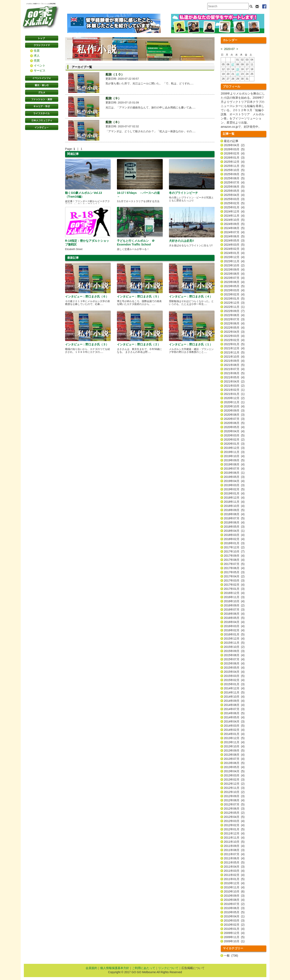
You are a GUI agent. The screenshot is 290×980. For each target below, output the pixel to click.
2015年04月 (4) (234, 672)
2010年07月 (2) (234, 904)
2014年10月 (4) (234, 697)
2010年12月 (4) (234, 883)
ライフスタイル (42, 113)
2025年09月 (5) (234, 174)
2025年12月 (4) (234, 162)
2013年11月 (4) (234, 742)
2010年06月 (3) (234, 908)
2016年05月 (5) (234, 618)
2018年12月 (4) (234, 498)
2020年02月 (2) (234, 440)
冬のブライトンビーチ (183, 193)
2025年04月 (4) (234, 195)
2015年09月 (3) (234, 651)
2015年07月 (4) (234, 659)
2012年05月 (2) (234, 813)
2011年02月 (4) (234, 875)
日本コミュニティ (42, 120)
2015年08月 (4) (234, 655)
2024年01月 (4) (234, 253)
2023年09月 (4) (234, 270)
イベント (40, 66)
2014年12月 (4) (234, 688)
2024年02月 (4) (234, 249)
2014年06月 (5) (234, 713)
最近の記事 (231, 141)
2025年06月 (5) (234, 187)
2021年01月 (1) (234, 394)
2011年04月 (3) (234, 867)
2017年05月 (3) (234, 572)
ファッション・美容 (42, 99)
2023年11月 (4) (234, 261)
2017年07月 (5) (234, 564)
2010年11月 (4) (234, 887)
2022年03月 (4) (234, 336)
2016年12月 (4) (234, 593)
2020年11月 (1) (234, 402)
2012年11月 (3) (234, 788)
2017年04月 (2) (234, 576)
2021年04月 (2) (234, 381)
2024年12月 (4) (234, 211)
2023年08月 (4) (234, 274)
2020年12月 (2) (234, 398)
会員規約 (91, 968)
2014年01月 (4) (234, 734)
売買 (37, 61)
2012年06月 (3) (234, 809)
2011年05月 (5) (234, 862)
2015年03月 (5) (234, 676)
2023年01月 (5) (234, 299)
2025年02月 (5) (234, 203)
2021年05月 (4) (234, 377)
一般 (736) (231, 956)
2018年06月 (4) (234, 522)
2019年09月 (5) (234, 460)
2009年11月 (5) (234, 937)
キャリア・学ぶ (42, 106)
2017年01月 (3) (234, 589)
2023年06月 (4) (234, 282)
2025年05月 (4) (234, 191)
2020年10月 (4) (234, 406)
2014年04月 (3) (234, 721)
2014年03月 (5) (234, 726)
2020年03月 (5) (234, 435)
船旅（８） (113, 122)
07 (233, 64)
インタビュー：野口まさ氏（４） (191, 296)
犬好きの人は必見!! (181, 241)
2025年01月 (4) (234, 207)
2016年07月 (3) (234, 610)
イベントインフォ (42, 78)
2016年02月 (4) (234, 630)
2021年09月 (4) (234, 361)
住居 (37, 51)
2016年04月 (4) (234, 622)
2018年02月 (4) (234, 539)
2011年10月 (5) (234, 842)
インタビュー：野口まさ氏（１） (191, 344)
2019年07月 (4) (234, 469)
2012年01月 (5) (234, 829)
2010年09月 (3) (234, 896)
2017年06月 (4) (234, 568)
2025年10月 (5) (234, 170)
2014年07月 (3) (234, 709)
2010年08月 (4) (234, 900)
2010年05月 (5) (234, 912)
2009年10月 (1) (234, 941)
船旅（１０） (115, 74)
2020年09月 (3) (234, 410)
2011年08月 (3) (234, 850)
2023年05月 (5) (234, 286)
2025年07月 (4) (234, 182)
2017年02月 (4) (234, 585)
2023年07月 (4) (234, 278)
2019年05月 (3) (234, 477)
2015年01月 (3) (234, 684)
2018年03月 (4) (234, 535)
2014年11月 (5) (234, 692)
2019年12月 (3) (234, 448)
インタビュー (42, 128)
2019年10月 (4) (234, 456)
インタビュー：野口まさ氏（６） (87, 296)
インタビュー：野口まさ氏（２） (139, 344)
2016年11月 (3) (234, 597)
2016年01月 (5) (234, 634)
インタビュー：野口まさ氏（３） (87, 344)
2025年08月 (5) (234, 178)
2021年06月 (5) (234, 373)
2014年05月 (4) (234, 717)
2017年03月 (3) (234, 580)
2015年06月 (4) (234, 663)
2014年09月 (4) (234, 701)
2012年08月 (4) (234, 800)
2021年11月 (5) (234, 352)
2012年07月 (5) (234, 804)
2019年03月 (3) (234, 485)
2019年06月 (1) (234, 473)
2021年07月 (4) (234, 369)
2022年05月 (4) (234, 328)
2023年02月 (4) (234, 294)
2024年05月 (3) (234, 240)
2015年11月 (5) (234, 643)
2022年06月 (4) (234, 323)
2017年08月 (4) (234, 560)
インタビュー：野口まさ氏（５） (139, 296)
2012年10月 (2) (234, 792)
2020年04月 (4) (234, 431)
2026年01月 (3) (234, 158)
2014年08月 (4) (234, 705)
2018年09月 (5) (234, 510)
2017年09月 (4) (234, 556)
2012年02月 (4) (234, 825)
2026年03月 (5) (234, 149)
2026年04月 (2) (234, 145)
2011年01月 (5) (234, 879)
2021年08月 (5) (234, 365)
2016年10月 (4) (234, 601)
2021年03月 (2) (234, 386)
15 (237, 69)
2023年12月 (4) (234, 257)
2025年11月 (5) (234, 166)
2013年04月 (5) (234, 771)
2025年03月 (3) (234, 199)
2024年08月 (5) (234, 228)
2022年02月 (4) (234, 340)
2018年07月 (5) (234, 518)
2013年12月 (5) (234, 738)
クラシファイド (42, 45)
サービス (40, 70)
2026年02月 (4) (234, 153)
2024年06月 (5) (234, 236)
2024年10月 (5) (234, 220)
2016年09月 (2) (234, 605)
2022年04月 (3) (234, 332)
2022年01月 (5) (234, 344)
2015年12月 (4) (234, 639)
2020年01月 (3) (234, 444)
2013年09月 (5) (234, 750)
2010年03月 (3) (234, 920)
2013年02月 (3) (234, 780)
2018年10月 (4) (234, 506)
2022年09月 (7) (234, 311)
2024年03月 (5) (234, 245)
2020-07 (229, 49)
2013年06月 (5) (234, 763)
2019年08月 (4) (234, 464)
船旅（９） (113, 98)
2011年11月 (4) (234, 838)
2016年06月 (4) (234, 614)
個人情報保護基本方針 (115, 968)
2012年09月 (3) (234, 796)
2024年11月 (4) (234, 216)
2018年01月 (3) (234, 543)
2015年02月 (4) (234, 680)
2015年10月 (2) (234, 647)
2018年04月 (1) (234, 531)
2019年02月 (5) (234, 489)
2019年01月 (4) (234, 493)
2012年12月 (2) (234, 784)
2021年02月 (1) (234, 390)
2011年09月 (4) (234, 846)
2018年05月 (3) (234, 527)
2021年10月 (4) (234, 357)
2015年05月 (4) (234, 668)
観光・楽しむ (42, 85)
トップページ (42, 38)
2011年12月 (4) (234, 833)
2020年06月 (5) (234, 423)
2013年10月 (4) (234, 746)
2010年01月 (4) (234, 929)
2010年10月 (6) (234, 891)
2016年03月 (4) (234, 626)
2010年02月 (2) (234, 925)
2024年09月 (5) (234, 224)
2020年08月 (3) (234, 415)
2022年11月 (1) (234, 307)
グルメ (42, 92)
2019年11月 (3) (234, 452)
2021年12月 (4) (234, 348)
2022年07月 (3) (234, 319)
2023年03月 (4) (234, 290)
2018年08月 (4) (234, 514)
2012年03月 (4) (234, 821)
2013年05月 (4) (234, 767)
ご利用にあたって (144, 968)
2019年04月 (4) (234, 481)
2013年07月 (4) (234, 759)
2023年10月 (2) (234, 265)
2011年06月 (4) (234, 858)
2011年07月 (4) (234, 854)
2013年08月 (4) (234, 755)
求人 (37, 56)
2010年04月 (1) (234, 916)
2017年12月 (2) (234, 547)
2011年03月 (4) (234, 871)
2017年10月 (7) (234, 551)
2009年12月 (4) (234, 933)
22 (237, 74)
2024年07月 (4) (234, 232)
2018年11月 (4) (234, 502)
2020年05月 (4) (234, 427)
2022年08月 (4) (234, 315)
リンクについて (168, 968)
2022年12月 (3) (234, 303)
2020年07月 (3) (234, 419)
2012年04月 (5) (234, 817)
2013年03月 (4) (234, 775)
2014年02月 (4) (234, 730)
